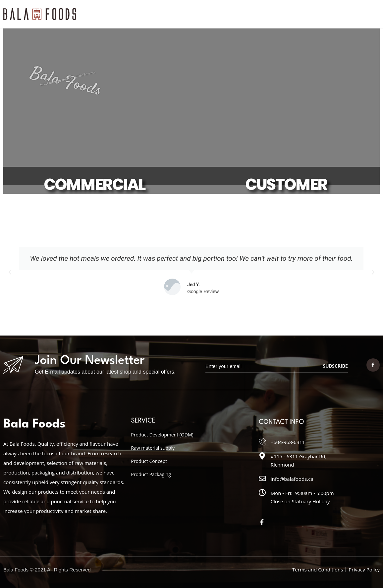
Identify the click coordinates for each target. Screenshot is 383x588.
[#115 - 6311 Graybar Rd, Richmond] (262, 456)
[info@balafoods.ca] (262, 478)
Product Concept (149, 461)
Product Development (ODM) (162, 435)
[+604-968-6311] (262, 442)
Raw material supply (153, 448)
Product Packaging (151, 474)
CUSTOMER (286, 184)
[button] (10, 272)
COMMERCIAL (94, 184)
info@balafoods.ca (292, 479)
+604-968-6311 (288, 442)
